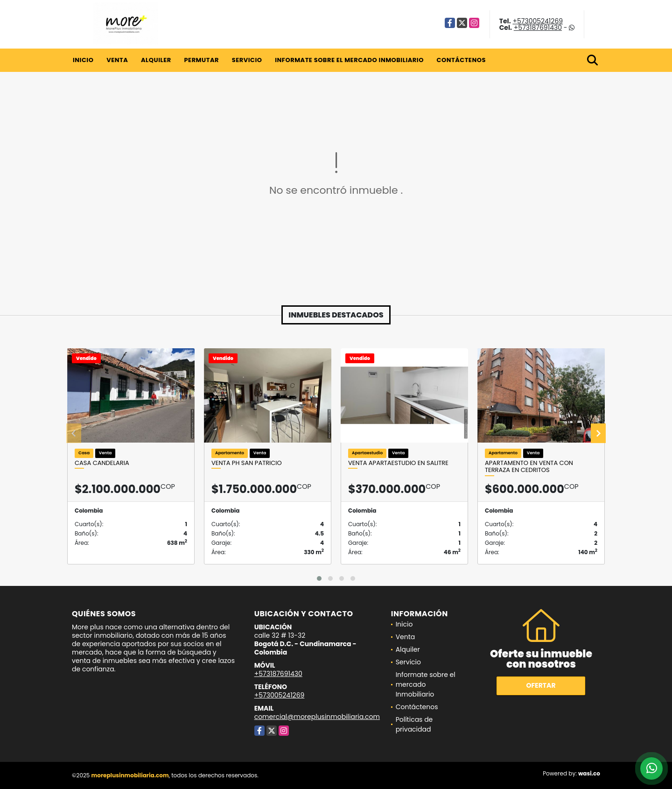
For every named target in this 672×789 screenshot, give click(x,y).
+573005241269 (538, 21)
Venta (117, 60)
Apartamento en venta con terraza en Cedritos (529, 467)
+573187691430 (538, 28)
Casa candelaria (102, 463)
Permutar (201, 60)
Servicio (247, 60)
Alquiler (156, 60)
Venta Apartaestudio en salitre (398, 463)
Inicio (83, 60)
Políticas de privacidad (414, 724)
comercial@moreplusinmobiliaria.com (317, 717)
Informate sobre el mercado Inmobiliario (349, 60)
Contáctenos (461, 60)
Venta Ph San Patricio (247, 463)
